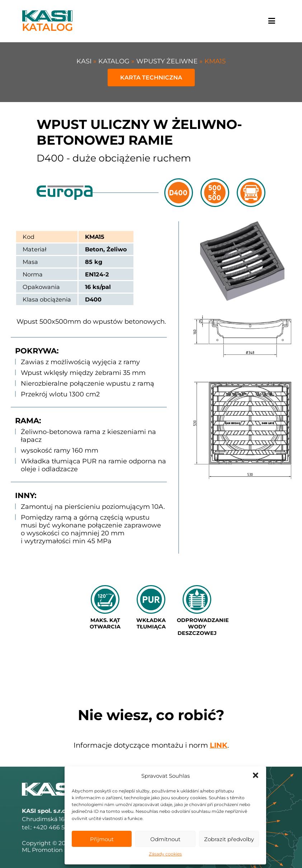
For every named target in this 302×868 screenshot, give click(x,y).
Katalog (115, 61)
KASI (85, 61)
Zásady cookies (165, 854)
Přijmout (102, 839)
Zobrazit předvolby (229, 839)
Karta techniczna (151, 78)
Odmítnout (165, 839)
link (219, 745)
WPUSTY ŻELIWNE (168, 61)
